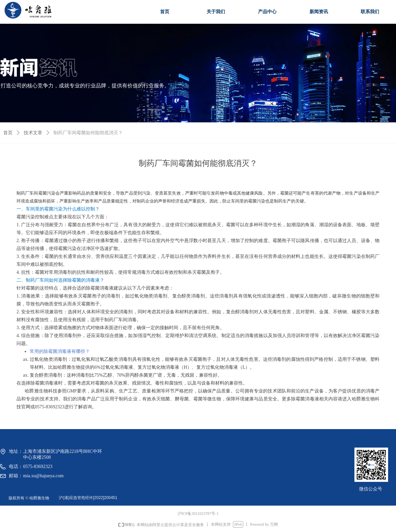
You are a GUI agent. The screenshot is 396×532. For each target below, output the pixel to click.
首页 (8, 133)
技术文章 (33, 133)
